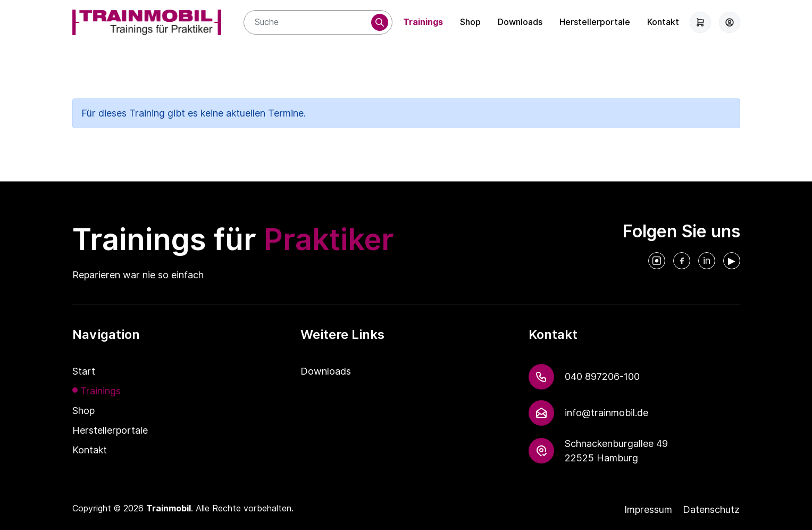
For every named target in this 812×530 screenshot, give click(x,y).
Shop (470, 22)
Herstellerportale (595, 22)
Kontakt (663, 22)
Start (84, 371)
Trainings (423, 22)
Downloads (520, 22)
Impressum (648, 510)
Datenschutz (711, 510)
